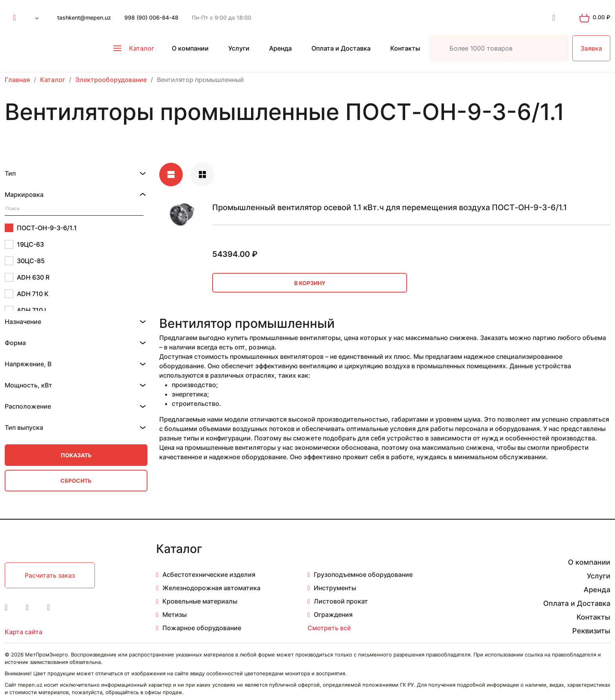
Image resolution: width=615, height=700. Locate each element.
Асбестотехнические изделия (209, 575)
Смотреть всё (329, 628)
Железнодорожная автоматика (211, 588)
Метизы (175, 615)
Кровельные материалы (200, 601)
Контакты (405, 48)
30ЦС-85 (25, 261)
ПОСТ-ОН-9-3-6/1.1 (41, 228)
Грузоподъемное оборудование (363, 575)
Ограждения (333, 615)
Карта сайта (24, 632)
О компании (190, 48)
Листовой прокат (341, 601)
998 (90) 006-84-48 (151, 17)
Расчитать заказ (50, 575)
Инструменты (335, 588)
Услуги (239, 48)
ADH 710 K (27, 294)
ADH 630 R (27, 277)
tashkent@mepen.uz (84, 17)
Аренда (280, 48)
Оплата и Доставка (341, 48)
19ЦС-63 (24, 244)
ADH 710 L (26, 310)
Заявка (591, 48)
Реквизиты (591, 631)
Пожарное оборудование (202, 628)
